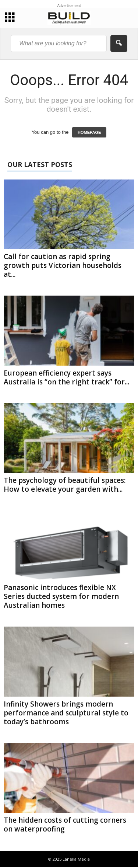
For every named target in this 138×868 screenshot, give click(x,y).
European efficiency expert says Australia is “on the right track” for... (66, 377)
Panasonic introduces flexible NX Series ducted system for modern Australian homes (61, 596)
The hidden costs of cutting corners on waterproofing (65, 825)
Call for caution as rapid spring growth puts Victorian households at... (63, 265)
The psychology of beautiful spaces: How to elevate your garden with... (65, 485)
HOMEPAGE (89, 132)
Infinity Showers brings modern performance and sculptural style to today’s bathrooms (66, 713)
